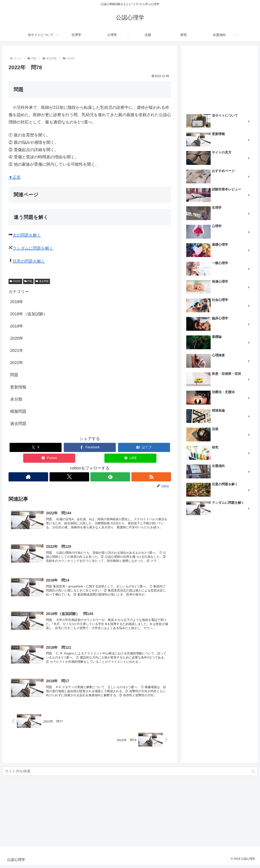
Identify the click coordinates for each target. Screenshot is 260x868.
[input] (130, 774)
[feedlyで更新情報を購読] (110, 477)
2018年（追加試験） (29, 314)
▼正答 (15, 177)
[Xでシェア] (36, 447)
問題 (28, 281)
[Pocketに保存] (49, 458)
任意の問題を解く (29, 261)
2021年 (17, 350)
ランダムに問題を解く (33, 248)
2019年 (17, 326)
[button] (253, 774)
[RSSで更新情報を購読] (151, 477)
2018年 (17, 302)
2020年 (17, 338)
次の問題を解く (27, 235)
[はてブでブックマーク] (144, 447)
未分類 (16, 399)
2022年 (15, 281)
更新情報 (18, 387)
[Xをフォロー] (69, 477)
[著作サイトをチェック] (28, 477)
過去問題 (42, 281)
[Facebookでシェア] (90, 447)
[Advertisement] (219, 78)
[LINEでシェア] (130, 458)
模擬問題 (18, 411)
